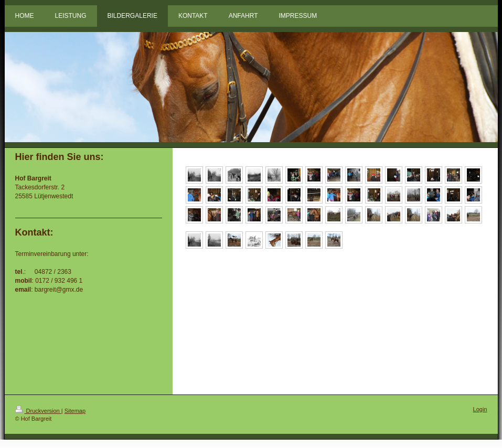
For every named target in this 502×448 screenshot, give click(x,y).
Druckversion (38, 411)
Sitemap (75, 411)
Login (480, 409)
